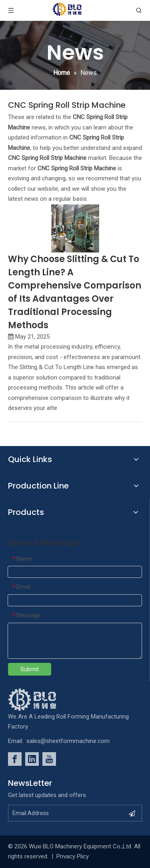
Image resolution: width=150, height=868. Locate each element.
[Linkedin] (32, 759)
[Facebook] (15, 759)
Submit (30, 669)
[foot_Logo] (44, 700)
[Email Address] (66, 813)
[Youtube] (49, 759)
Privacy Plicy (73, 856)
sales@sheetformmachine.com (68, 741)
